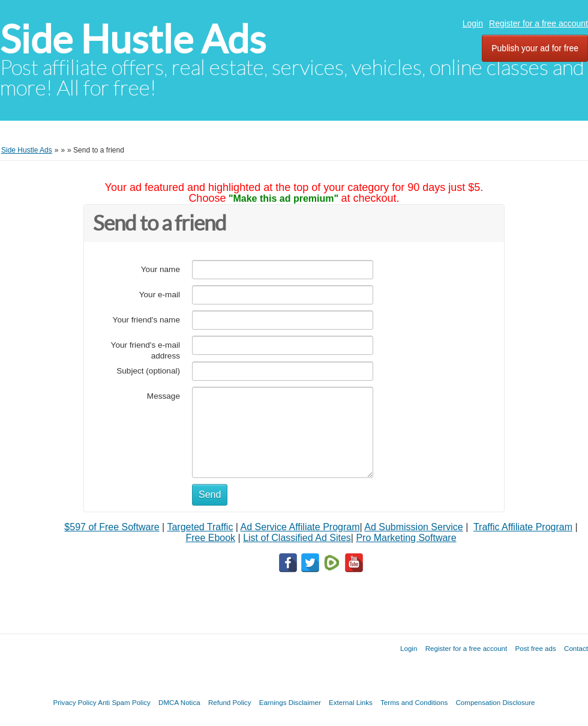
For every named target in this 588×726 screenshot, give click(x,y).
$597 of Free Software (112, 527)
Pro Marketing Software (406, 538)
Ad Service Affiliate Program (300, 527)
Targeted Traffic (200, 527)
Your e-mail (160, 295)
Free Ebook (210, 538)
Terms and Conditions (414, 702)
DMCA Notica (179, 702)
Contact (576, 648)
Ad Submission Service (414, 527)
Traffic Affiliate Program (523, 527)
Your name (160, 269)
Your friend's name (146, 320)
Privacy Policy (74, 702)
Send (210, 495)
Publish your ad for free (535, 48)
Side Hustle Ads (133, 39)
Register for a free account (538, 23)
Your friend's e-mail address (145, 350)
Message (163, 396)
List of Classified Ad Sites (297, 538)
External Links (351, 702)
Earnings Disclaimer (290, 702)
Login (473, 23)
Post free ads (535, 648)
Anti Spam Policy (124, 702)
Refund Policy (230, 702)
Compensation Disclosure (495, 702)
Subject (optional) (148, 371)
